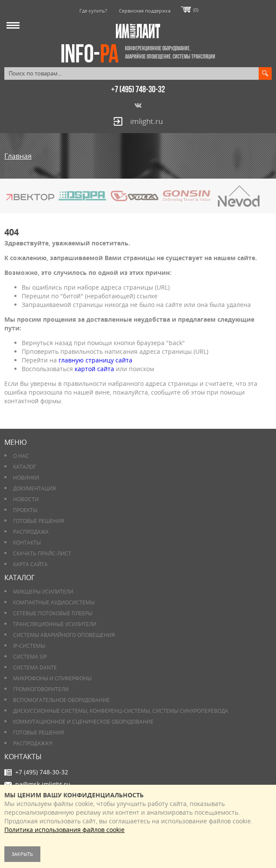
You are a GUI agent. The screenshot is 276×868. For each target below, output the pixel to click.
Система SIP (30, 657)
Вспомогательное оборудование (61, 700)
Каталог (25, 467)
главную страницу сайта (95, 360)
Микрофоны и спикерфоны (52, 678)
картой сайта (94, 369)
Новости (26, 499)
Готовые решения (39, 521)
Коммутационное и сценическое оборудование (83, 722)
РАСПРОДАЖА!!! (33, 743)
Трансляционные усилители (55, 624)
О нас (21, 456)
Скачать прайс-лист (42, 553)
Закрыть (22, 854)
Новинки (26, 478)
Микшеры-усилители (43, 592)
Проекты (25, 510)
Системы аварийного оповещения (64, 635)
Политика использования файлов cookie (64, 830)
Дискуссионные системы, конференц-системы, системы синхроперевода (121, 711)
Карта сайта (30, 564)
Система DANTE (35, 667)
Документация (34, 488)
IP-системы (29, 646)
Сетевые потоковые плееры (53, 613)
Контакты (27, 543)
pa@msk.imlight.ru (43, 784)
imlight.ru (146, 121)
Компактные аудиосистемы (54, 602)
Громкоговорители (41, 689)
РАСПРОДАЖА (31, 532)
